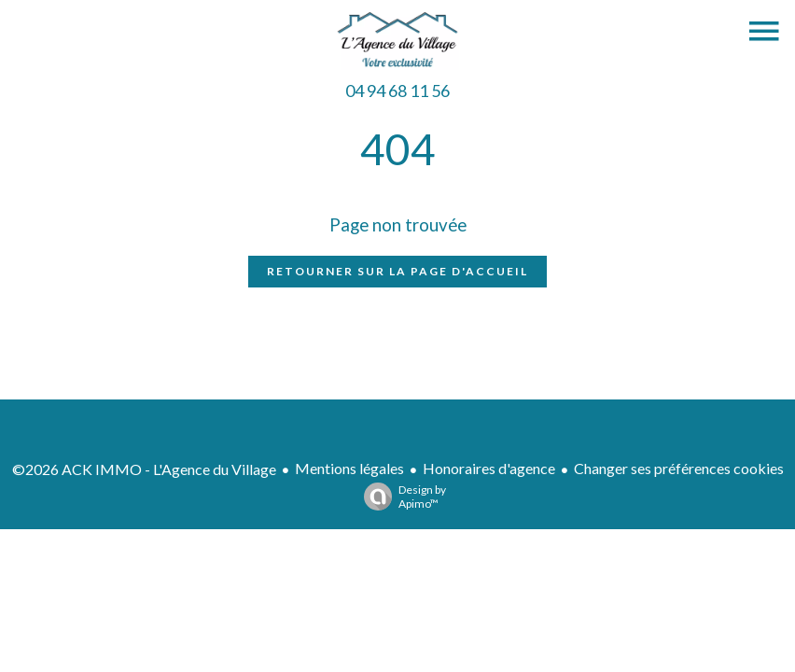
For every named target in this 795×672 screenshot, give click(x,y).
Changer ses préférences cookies (679, 468)
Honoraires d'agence (489, 468)
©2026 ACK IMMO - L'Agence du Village (144, 469)
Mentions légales (349, 468)
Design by (400, 497)
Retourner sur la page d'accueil (397, 271)
